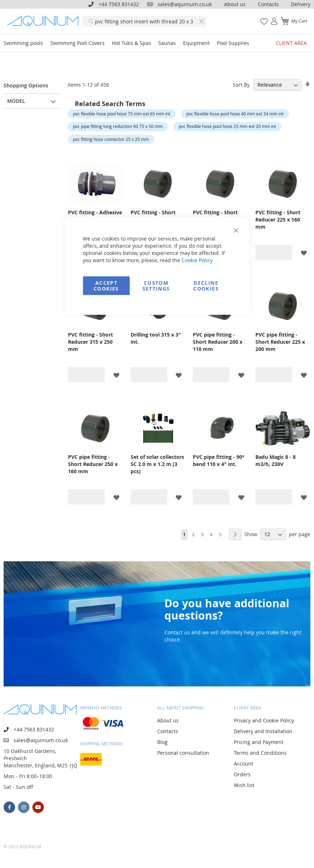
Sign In (271, 17)
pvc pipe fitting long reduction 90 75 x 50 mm (118, 126)
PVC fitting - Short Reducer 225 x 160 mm (278, 220)
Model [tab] (16, 101)
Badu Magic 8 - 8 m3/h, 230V (276, 460)
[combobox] (144, 21)
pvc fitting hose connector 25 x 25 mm (111, 139)
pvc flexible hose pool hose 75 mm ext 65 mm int (122, 114)
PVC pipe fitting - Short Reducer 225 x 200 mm (280, 342)
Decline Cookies (206, 286)
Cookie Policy (197, 260)
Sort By (241, 85)
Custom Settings (156, 286)
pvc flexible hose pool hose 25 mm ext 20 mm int (227, 126)
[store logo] (45, 21)
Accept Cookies (106, 286)
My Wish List (261, 17)
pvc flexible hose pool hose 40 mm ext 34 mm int (235, 114)
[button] (304, 253)
